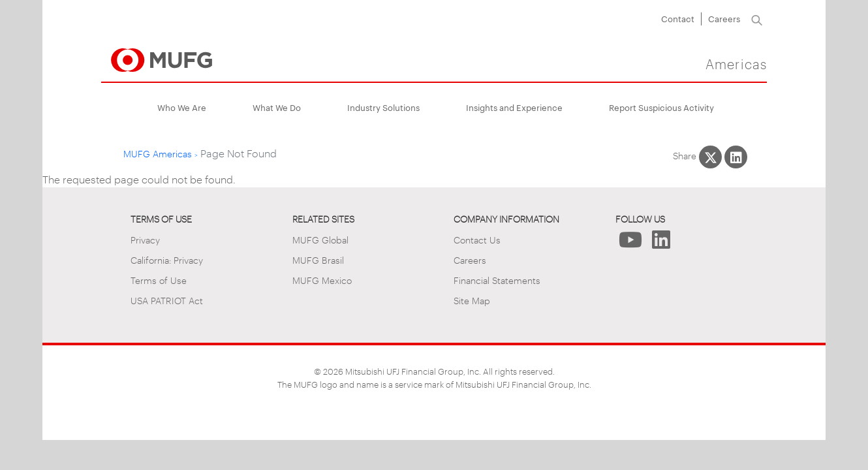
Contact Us (477, 239)
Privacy (145, 239)
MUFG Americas (158, 153)
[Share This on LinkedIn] (736, 157)
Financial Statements (497, 280)
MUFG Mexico (322, 280)
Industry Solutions (383, 107)
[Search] (757, 19)
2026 (333, 371)
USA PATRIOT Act (167, 300)
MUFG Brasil (318, 259)
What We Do (277, 107)
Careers (724, 18)
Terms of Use (159, 280)
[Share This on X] (710, 157)
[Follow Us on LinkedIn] (661, 243)
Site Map (472, 300)
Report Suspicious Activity (661, 107)
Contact (678, 18)
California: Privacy (167, 259)
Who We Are (182, 107)
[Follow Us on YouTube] (631, 243)
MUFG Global (320, 239)
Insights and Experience (514, 107)
